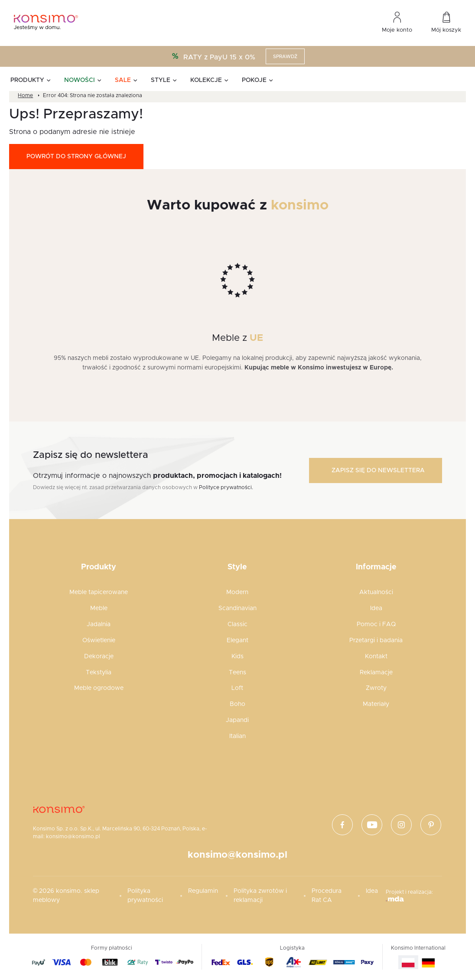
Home (25, 95)
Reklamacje (376, 673)
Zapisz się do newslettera (378, 470)
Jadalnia (99, 624)
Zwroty (376, 688)
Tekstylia (99, 673)
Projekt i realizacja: (409, 895)
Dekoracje (99, 657)
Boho (237, 704)
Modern (237, 592)
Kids (237, 657)
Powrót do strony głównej (76, 157)
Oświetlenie (99, 640)
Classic (237, 624)
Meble (99, 608)
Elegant (237, 640)
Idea (376, 608)
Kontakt (376, 657)
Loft (237, 688)
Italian (237, 736)
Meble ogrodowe (99, 688)
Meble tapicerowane (99, 592)
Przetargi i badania (376, 640)
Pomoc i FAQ (376, 624)
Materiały (376, 704)
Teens (237, 673)
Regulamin (203, 891)
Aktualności (376, 592)
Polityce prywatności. (226, 487)
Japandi (237, 720)
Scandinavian (237, 608)
